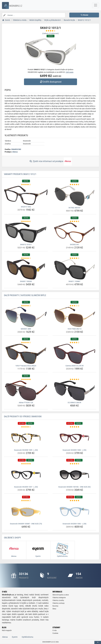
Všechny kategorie (59, 598)
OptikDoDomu (28, 637)
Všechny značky (58, 600)
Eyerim (15, 637)
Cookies (55, 633)
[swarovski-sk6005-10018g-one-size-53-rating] (74, 464)
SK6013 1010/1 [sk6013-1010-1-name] (26, 245)
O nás (55, 630)
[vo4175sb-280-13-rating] (74, 306)
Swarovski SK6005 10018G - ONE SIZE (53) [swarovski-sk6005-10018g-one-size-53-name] (74, 487)
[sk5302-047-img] (74, 233)
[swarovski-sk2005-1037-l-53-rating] (26, 464)
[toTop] (98, 642)
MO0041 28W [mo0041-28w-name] (26, 329)
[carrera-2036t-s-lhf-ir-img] (74, 354)
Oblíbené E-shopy (12, 538)
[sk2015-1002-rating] (26, 185)
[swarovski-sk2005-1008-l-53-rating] (74, 427)
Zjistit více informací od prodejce (50, 161)
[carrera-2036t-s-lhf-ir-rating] (74, 343)
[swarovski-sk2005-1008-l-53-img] (74, 438)
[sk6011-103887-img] (74, 269)
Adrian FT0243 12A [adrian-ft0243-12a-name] (26, 403)
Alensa (15, 152)
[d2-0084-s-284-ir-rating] (74, 379)
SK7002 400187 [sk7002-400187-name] (74, 208)
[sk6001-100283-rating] (26, 258)
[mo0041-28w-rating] (26, 306)
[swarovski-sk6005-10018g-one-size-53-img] (74, 475)
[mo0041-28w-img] (26, 317)
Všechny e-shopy (59, 603)
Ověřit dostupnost (50, 82)
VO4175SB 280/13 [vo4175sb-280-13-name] (74, 329)
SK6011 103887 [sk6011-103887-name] (74, 281)
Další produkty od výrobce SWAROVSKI (23, 416)
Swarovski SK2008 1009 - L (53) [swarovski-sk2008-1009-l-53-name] (26, 450)
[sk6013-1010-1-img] (26, 233)
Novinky (55, 606)
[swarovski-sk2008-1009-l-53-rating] (26, 427)
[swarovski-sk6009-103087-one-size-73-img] (26, 512)
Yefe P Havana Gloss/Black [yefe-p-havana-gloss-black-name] (26, 366)
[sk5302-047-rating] (74, 221)
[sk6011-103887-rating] (74, 258)
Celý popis (70, 72)
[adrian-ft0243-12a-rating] (26, 379)
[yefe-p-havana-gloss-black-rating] (26, 343)
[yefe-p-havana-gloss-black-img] (26, 354)
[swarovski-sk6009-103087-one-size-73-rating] (26, 501)
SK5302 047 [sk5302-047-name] (74, 245)
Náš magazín (7, 630)
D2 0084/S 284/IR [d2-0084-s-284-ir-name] (74, 403)
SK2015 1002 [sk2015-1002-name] (26, 207)
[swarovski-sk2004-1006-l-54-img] (74, 512)
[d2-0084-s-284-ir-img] (74, 391)
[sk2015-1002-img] (26, 195)
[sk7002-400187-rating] (74, 185)
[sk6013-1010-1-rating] (26, 221)
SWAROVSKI (16, 149)
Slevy (54, 609)
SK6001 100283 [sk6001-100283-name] (26, 281)
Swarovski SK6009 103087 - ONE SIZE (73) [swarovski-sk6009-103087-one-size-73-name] (26, 524)
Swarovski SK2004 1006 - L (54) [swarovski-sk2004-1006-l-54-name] (74, 524)
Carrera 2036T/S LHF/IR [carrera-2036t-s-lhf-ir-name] (74, 366)
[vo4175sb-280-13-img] (74, 317)
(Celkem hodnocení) (50, 33)
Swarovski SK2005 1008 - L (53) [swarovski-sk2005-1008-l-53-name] (74, 450)
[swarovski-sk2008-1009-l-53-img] (26, 438)
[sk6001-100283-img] (26, 269)
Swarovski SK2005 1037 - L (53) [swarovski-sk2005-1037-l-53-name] (26, 487)
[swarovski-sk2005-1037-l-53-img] (26, 475)
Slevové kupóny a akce (61, 595)
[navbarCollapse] (96, 5)
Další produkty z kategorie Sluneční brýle (25, 295)
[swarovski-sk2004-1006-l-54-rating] (74, 501)
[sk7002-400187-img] (74, 196)
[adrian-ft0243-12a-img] (26, 391)
